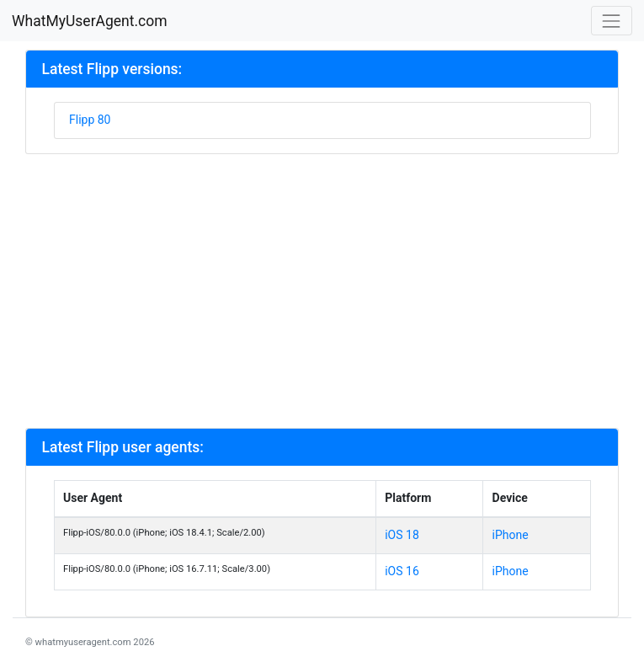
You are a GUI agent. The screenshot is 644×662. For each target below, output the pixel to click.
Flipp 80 (90, 120)
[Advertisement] (322, 290)
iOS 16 (402, 571)
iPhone (511, 535)
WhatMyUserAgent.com (90, 21)
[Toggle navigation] (612, 21)
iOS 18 (402, 535)
